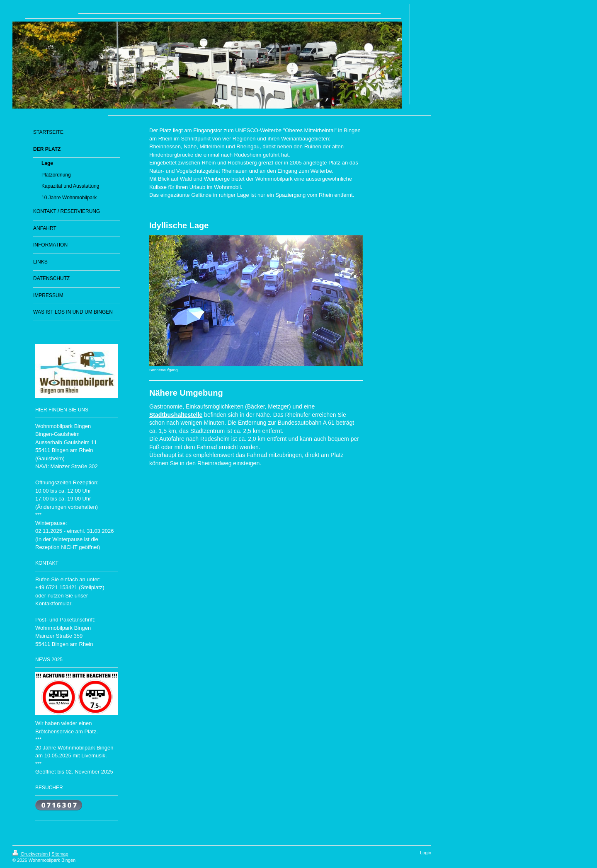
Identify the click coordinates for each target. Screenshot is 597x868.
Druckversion (31, 854)
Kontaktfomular (53, 603)
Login (426, 853)
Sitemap (60, 854)
